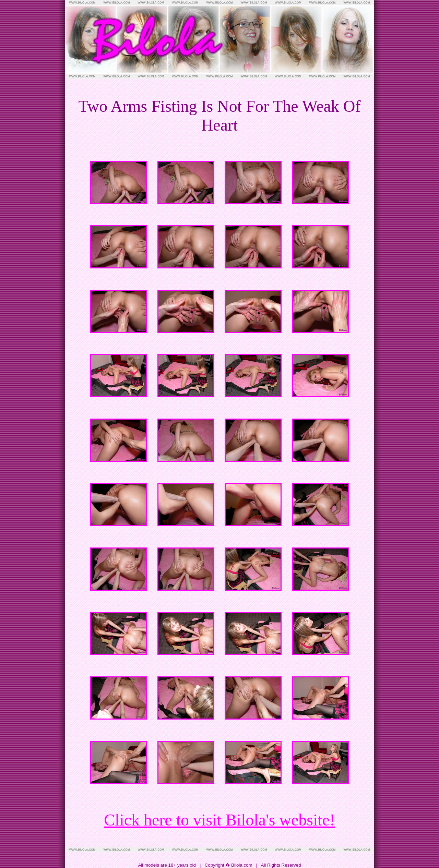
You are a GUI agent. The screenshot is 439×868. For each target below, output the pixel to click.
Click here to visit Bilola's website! (219, 820)
